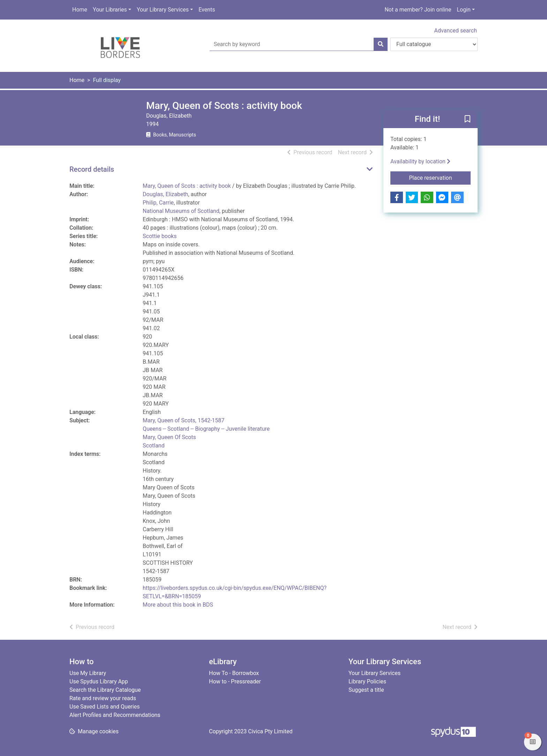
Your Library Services (163, 10)
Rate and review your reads (103, 698)
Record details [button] (92, 169)
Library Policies (367, 681)
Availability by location (420, 161)
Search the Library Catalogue (105, 690)
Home (80, 10)
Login (463, 10)
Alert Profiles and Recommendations (115, 715)
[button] (467, 119)
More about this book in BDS (178, 605)
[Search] (381, 44)
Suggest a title (366, 690)
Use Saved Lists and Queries (104, 707)
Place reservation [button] (440, 177)
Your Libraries (110, 10)
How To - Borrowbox (234, 673)
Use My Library (88, 673)
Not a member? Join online (418, 10)
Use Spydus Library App (99, 681)
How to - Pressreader (235, 681)
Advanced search (456, 31)
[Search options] (434, 44)
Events (207, 10)
